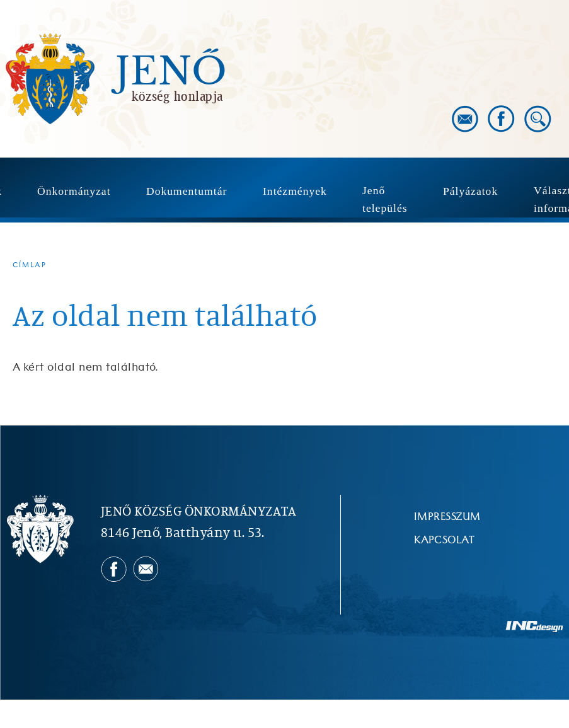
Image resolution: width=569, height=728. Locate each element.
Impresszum (447, 517)
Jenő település (385, 199)
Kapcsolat (444, 540)
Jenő (171, 72)
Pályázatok (470, 191)
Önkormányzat (74, 191)
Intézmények (295, 191)
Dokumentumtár (187, 191)
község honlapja (177, 96)
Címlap (30, 265)
